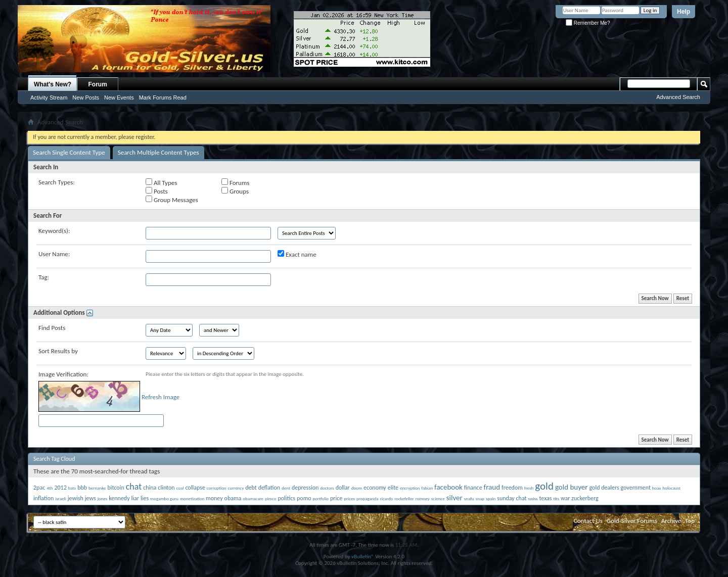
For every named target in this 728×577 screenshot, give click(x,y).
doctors (327, 488)
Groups (235, 191)
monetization (192, 498)
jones (103, 498)
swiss (533, 498)
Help (684, 12)
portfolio (321, 498)
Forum (98, 84)
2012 (60, 488)
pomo (304, 498)
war (565, 498)
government (636, 488)
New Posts (86, 98)
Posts (157, 191)
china (150, 488)
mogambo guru (164, 498)
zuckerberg (585, 498)
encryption (410, 488)
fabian (427, 488)
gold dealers (604, 488)
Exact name (297, 254)
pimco (270, 498)
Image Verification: (63, 374)
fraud (492, 487)
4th (50, 488)
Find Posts (52, 328)
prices (349, 498)
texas (545, 498)
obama (233, 498)
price (336, 498)
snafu (469, 498)
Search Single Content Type (69, 152)
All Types (161, 182)
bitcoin (116, 488)
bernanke (97, 488)
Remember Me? (588, 23)
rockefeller (404, 498)
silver (454, 498)
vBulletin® (363, 557)
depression (305, 488)
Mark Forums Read (163, 98)
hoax (657, 488)
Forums (235, 182)
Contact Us (588, 521)
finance (473, 488)
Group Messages (172, 200)
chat (134, 487)
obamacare (253, 498)
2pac (39, 488)
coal (180, 488)
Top (690, 521)
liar (135, 498)
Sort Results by (58, 351)
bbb (82, 488)
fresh (529, 488)
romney (423, 498)
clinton (166, 488)
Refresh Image (161, 397)
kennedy (119, 498)
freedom (512, 488)
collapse (195, 488)
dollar (343, 488)
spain (491, 498)
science (438, 498)
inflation (43, 498)
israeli (60, 498)
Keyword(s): (54, 231)
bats (72, 488)
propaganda (368, 498)
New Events (119, 98)
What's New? (53, 84)
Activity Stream (49, 98)
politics (286, 498)
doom (357, 488)
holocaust (671, 488)
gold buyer (572, 487)
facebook (448, 487)
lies (145, 498)
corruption (217, 488)
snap (480, 498)
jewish (76, 498)
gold (544, 486)
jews (90, 498)
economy (375, 488)
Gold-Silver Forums (632, 521)
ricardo (387, 498)
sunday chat (512, 498)
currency (236, 488)
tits (557, 498)
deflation (269, 488)
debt (251, 488)
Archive (671, 521)
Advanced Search (678, 97)
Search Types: (57, 182)
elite (393, 488)
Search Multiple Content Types (158, 152)
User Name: (54, 254)
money (214, 498)
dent (286, 488)
